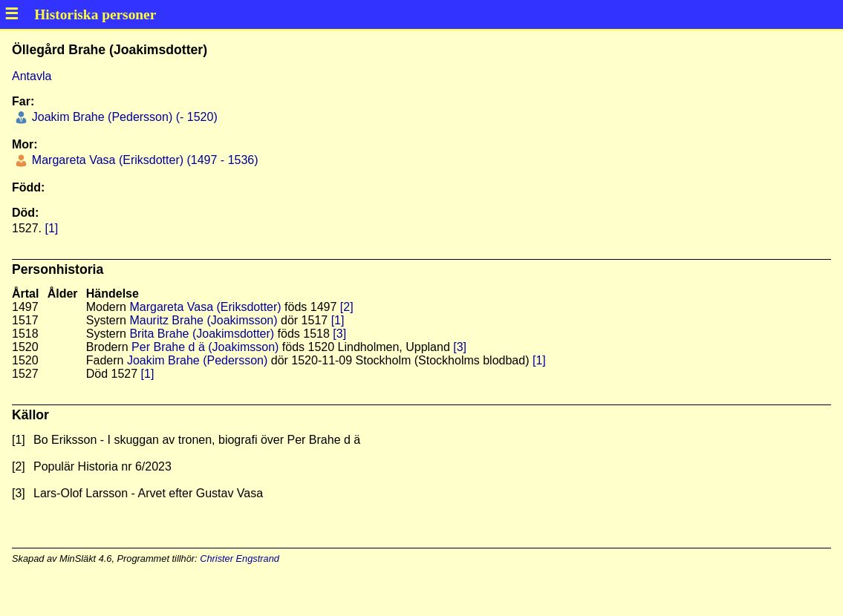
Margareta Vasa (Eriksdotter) (205, 307)
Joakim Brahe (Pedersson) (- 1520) (123, 117)
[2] (347, 307)
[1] (51, 228)
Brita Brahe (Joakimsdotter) (202, 334)
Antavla (32, 76)
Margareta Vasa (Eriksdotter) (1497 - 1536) (143, 160)
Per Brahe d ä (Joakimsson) (205, 347)
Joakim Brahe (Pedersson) (197, 360)
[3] (339, 334)
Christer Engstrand (240, 558)
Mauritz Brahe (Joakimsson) (203, 320)
